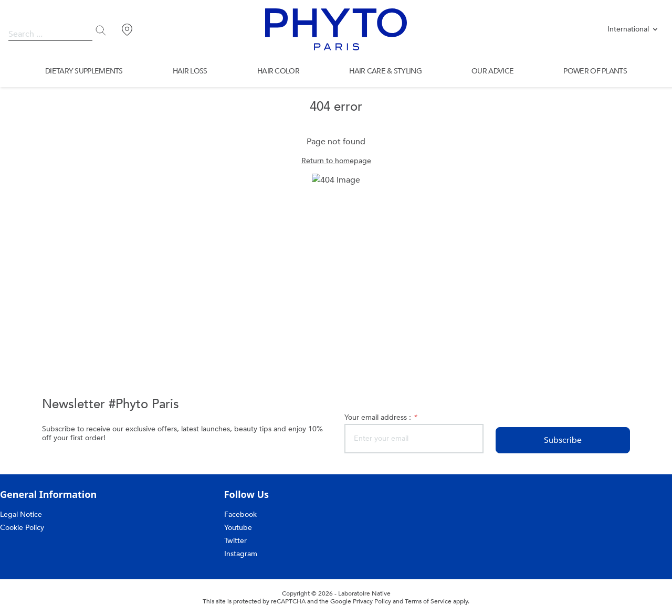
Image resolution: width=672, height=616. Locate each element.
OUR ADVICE (493, 71)
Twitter (236, 541)
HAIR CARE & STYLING (386, 71)
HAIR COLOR (279, 71)
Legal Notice (21, 514)
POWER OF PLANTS (596, 71)
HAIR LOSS (190, 71)
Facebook (241, 514)
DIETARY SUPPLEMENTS (83, 71)
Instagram (242, 554)
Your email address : (382, 417)
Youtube (239, 528)
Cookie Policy (23, 528)
